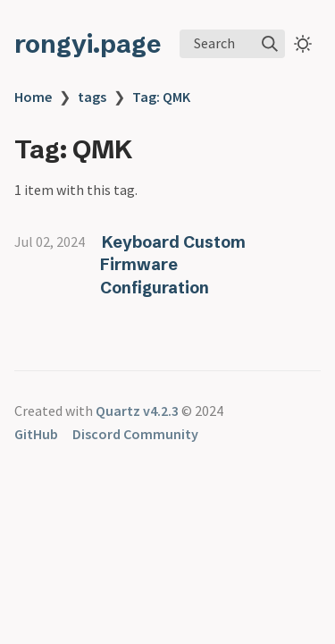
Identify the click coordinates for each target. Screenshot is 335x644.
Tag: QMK (161, 97)
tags (92, 97)
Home (33, 97)
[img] (270, 44)
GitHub (36, 434)
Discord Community (135, 434)
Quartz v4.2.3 (137, 411)
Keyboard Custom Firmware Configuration (173, 265)
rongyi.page (88, 44)
